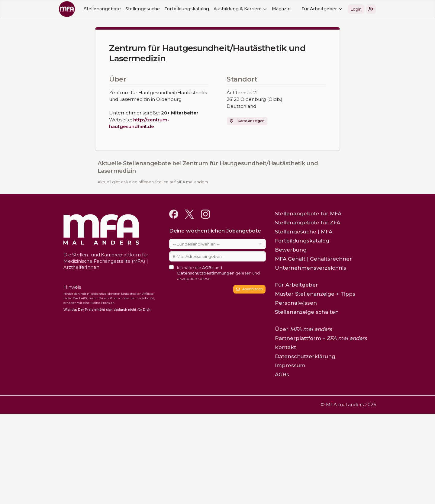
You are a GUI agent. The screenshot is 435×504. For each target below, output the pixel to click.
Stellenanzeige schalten (307, 312)
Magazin (281, 9)
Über (303, 329)
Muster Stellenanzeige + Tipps (315, 294)
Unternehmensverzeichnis (311, 268)
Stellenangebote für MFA (308, 213)
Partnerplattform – (321, 338)
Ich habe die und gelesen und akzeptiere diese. (218, 273)
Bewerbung (291, 250)
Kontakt (285, 347)
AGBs (208, 268)
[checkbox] (171, 267)
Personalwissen (296, 303)
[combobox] (217, 244)
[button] (371, 9)
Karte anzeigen (247, 121)
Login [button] (356, 9)
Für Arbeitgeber (322, 9)
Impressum (290, 365)
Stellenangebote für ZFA (308, 223)
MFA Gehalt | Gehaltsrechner (313, 259)
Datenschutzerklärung (305, 356)
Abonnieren (249, 289)
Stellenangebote (102, 9)
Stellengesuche (143, 9)
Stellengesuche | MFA (304, 232)
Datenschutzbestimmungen (206, 273)
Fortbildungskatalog (187, 9)
